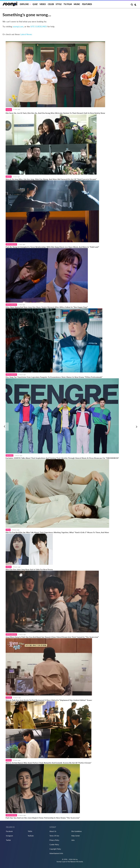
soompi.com (18, 26)
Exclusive (10, 455)
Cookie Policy (54, 845)
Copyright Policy (55, 849)
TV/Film (9, 110)
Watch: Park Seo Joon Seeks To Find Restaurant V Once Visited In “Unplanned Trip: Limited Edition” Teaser (49, 700)
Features (87, 4)
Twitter (8, 840)
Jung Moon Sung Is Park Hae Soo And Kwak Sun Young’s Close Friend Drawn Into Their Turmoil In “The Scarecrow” (52, 637)
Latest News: (26, 34)
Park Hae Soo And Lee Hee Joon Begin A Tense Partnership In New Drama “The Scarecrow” (43, 818)
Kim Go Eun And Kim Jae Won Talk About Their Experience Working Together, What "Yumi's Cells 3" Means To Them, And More (57, 532)
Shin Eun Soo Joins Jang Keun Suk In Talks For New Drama (29, 569)
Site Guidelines (76, 831)
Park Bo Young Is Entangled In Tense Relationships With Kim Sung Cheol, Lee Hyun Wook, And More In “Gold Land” (52, 247)
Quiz (35, 4)
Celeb (51, 4)
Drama (9, 177)
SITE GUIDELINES (39, 26)
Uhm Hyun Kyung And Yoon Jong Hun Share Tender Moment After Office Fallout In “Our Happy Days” (47, 307)
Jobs (73, 840)
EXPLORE (24, 4)
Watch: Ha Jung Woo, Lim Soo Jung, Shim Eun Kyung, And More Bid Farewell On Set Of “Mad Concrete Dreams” (51, 179)
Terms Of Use (54, 836)
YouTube (31, 836)
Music (77, 4)
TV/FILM (68, 4)
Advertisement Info (56, 853)
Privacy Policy (54, 840)
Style (59, 4)
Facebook (9, 831)
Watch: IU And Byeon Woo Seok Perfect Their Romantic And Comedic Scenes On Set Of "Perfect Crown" (49, 763)
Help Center (76, 836)
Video (43, 4)
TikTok (30, 831)
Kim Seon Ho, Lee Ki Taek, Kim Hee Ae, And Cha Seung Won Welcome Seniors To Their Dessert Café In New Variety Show (55, 113)
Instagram (9, 836)
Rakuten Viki (75, 862)
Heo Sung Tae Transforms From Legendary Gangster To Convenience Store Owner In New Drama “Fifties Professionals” (54, 377)
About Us (53, 831)
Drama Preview (11, 244)
